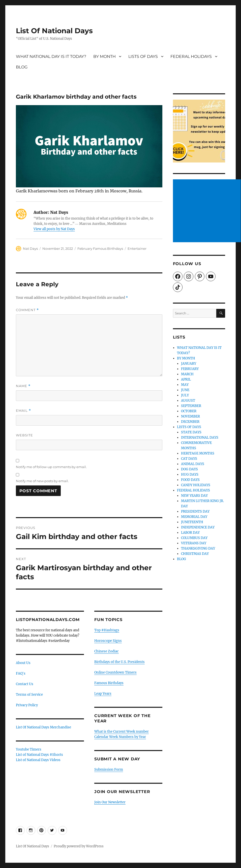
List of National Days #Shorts (39, 755)
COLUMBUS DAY (194, 538)
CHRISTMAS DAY (195, 554)
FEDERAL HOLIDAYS (191, 56)
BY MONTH (104, 56)
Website (24, 435)
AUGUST (188, 401)
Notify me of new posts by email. (42, 481)
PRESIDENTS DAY (195, 511)
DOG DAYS (189, 469)
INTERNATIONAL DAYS (200, 438)
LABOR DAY (190, 533)
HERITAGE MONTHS (198, 453)
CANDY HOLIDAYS (196, 485)
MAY (185, 385)
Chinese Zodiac (107, 651)
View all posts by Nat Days (54, 229)
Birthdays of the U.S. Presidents (119, 662)
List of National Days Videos (38, 760)
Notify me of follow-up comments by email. (51, 467)
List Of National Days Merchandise (43, 727)
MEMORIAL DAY (194, 517)
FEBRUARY (190, 369)
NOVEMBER (190, 416)
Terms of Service (29, 695)
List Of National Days (54, 31)
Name (23, 386)
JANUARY (189, 364)
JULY (185, 395)
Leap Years (103, 694)
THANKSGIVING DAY (198, 548)
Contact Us (25, 684)
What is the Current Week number (122, 732)
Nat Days (30, 249)
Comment (27, 310)
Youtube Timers (29, 749)
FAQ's (21, 673)
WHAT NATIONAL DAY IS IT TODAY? (51, 56)
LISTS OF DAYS (143, 56)
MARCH (187, 374)
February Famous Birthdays (100, 249)
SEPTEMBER (191, 406)
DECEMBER (190, 422)
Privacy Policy (27, 705)
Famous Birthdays (109, 683)
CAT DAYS (189, 459)
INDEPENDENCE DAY (198, 527)
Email (23, 411)
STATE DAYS (191, 432)
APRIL (186, 379)
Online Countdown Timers (115, 672)
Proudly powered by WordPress (79, 846)
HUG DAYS (190, 474)
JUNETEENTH (192, 522)
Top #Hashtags (107, 630)
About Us (23, 663)
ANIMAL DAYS (193, 464)
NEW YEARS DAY (194, 496)
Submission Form (109, 770)
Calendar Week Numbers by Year (120, 737)
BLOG (22, 67)
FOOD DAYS (190, 480)
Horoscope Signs (108, 641)
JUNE (185, 390)
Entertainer (137, 249)
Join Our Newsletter (110, 802)
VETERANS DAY (194, 543)
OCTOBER (189, 411)
